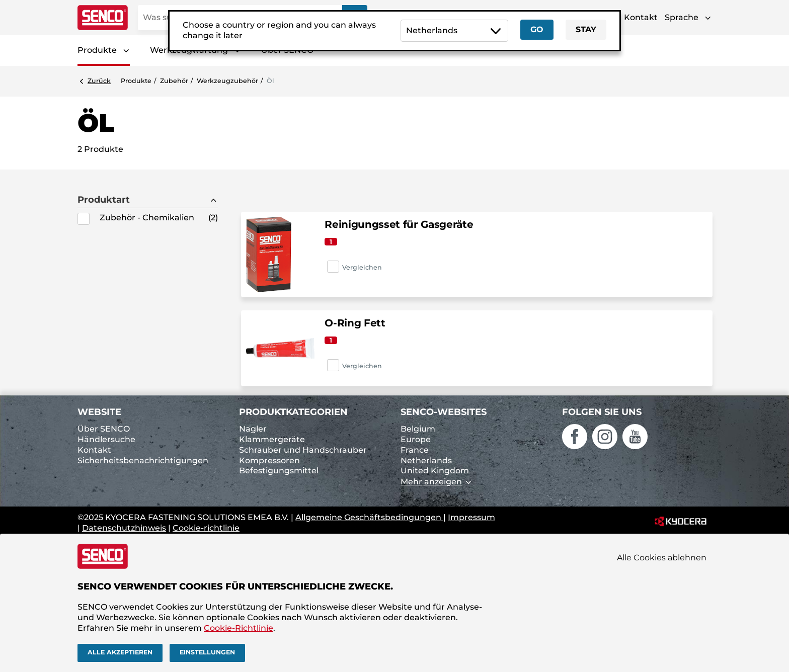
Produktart (104, 200)
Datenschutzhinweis (124, 528)
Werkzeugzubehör (227, 81)
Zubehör (174, 81)
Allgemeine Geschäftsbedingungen (369, 517)
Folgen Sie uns (602, 412)
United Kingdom (435, 471)
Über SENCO (104, 429)
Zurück (99, 81)
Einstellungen (207, 652)
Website (99, 412)
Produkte (97, 50)
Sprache (682, 17)
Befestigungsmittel (279, 471)
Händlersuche (106, 439)
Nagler (253, 429)
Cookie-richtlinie (206, 528)
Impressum (471, 517)
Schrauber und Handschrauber (303, 450)
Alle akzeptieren (120, 652)
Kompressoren (269, 460)
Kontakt (641, 17)
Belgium (418, 429)
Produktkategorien (293, 412)
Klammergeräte (272, 439)
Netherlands (426, 460)
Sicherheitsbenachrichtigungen (143, 460)
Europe (416, 439)
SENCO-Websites (444, 412)
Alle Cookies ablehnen (662, 558)
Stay (586, 29)
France (415, 450)
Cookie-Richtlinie (239, 628)
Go (537, 29)
